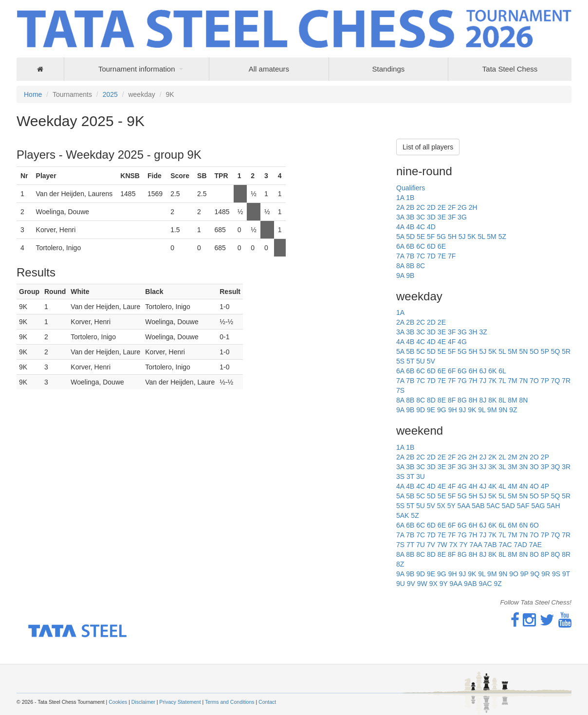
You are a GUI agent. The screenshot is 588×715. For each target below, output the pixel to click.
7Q (556, 381)
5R (566, 351)
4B (410, 227)
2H (473, 207)
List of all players (428, 147)
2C (421, 207)
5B (410, 351)
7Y (464, 545)
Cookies (118, 702)
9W (422, 584)
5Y (451, 506)
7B (410, 256)
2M (512, 457)
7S (400, 390)
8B (410, 266)
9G (442, 410)
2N (523, 457)
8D (431, 400)
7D (431, 256)
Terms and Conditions (230, 702)
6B (410, 246)
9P (524, 574)
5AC (493, 506)
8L (502, 400)
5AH (553, 506)
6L (502, 371)
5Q (556, 351)
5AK (403, 515)
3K (492, 467)
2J (483, 457)
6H (473, 371)
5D (410, 237)
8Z (400, 564)
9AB (470, 584)
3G (462, 217)
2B (410, 207)
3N (523, 467)
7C (421, 256)
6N (523, 525)
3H (473, 332)
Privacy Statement (180, 702)
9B (410, 275)
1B (410, 198)
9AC (485, 584)
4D (431, 227)
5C (421, 351)
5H (452, 237)
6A (400, 246)
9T (566, 574)
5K (471, 237)
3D (431, 217)
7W (442, 545)
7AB (490, 545)
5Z (502, 237)
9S (556, 574)
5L (481, 237)
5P (545, 351)
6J (483, 371)
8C (421, 266)
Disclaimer (143, 702)
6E (442, 246)
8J (483, 400)
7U (421, 545)
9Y (444, 584)
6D (431, 246)
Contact (267, 702)
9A (400, 275)
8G (462, 400)
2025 (110, 94)
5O (534, 351)
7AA (476, 545)
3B (410, 217)
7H (473, 381)
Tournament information (137, 69)
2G (462, 207)
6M (512, 525)
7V (431, 545)
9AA (456, 584)
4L (502, 486)
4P (545, 486)
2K (492, 457)
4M (512, 486)
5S (400, 361)
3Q (556, 467)
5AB (478, 506)
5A (400, 237)
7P (545, 381)
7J (483, 381)
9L (482, 410)
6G (462, 371)
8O (534, 554)
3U (421, 477)
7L (502, 381)
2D (431, 207)
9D (421, 410)
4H (473, 486)
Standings (389, 69)
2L (502, 457)
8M (512, 400)
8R (566, 554)
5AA (464, 506)
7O (534, 381)
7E (442, 256)
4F (452, 342)
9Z (513, 410)
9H (453, 410)
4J (483, 486)
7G (462, 381)
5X (441, 506)
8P (545, 554)
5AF (523, 506)
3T (410, 477)
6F (452, 371)
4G (462, 342)
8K (492, 400)
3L (502, 467)
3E (442, 217)
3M (512, 467)
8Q (556, 554)
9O (514, 574)
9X (433, 584)
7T (410, 545)
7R (566, 381)
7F (452, 256)
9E (431, 410)
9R (546, 574)
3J (483, 467)
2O (534, 457)
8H (473, 400)
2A (400, 207)
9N (503, 410)
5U (421, 361)
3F (452, 217)
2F (452, 207)
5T (410, 361)
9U (401, 584)
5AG (538, 506)
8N (523, 400)
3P (545, 467)
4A (400, 227)
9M (492, 410)
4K (492, 486)
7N (523, 381)
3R (566, 467)
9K (472, 410)
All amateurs (269, 69)
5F (431, 237)
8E (442, 400)
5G (441, 237)
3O (534, 467)
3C (421, 217)
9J (462, 410)
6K (492, 371)
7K (492, 381)
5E (421, 237)
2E (442, 207)
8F (452, 400)
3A (400, 217)
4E (442, 342)
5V (431, 361)
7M (512, 381)
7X (453, 545)
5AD (508, 506)
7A (400, 256)
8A (400, 266)
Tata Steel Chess (510, 69)
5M (491, 237)
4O (534, 486)
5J (462, 237)
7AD (521, 545)
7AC (505, 545)
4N (523, 486)
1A (400, 198)
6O (534, 525)
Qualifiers (411, 188)
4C (421, 227)
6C (421, 246)
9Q (535, 574)
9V (411, 584)
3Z (483, 332)
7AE (535, 545)
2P (545, 457)
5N (523, 351)
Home (33, 94)
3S (400, 477)
